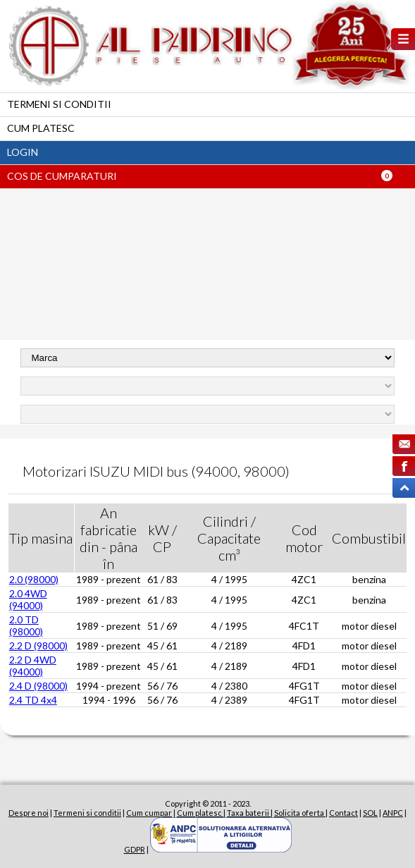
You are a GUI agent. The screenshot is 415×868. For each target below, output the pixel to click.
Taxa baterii (249, 813)
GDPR (135, 849)
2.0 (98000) (34, 579)
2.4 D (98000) (38, 686)
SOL (370, 813)
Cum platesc (41, 128)
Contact (343, 813)
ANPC (393, 813)
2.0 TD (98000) (26, 625)
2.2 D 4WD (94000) (33, 666)
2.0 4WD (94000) (28, 599)
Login (23, 152)
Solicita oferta (300, 813)
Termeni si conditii (59, 104)
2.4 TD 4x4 (33, 700)
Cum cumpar (149, 813)
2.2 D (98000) (38, 646)
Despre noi (29, 813)
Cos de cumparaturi (62, 176)
